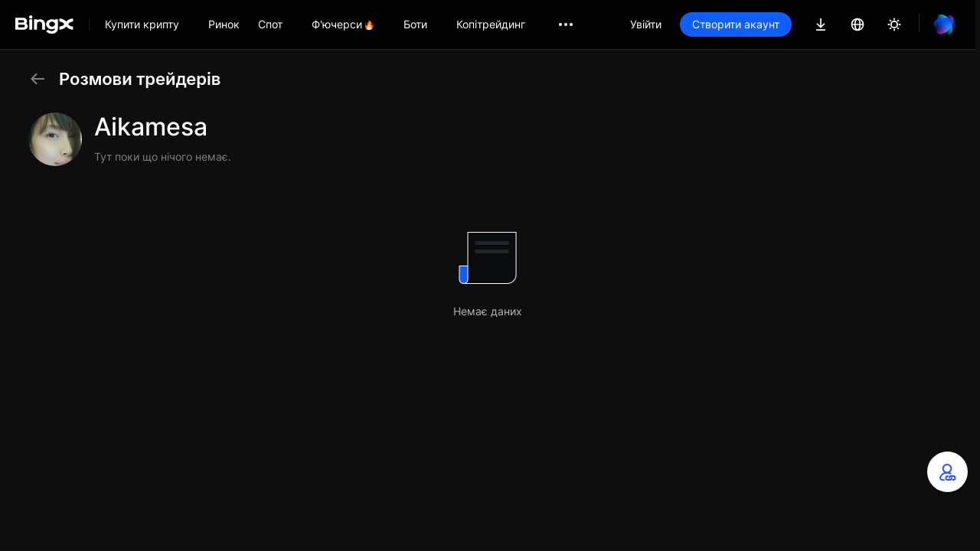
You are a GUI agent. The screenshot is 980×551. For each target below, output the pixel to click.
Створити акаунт (736, 24)
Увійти (646, 24)
